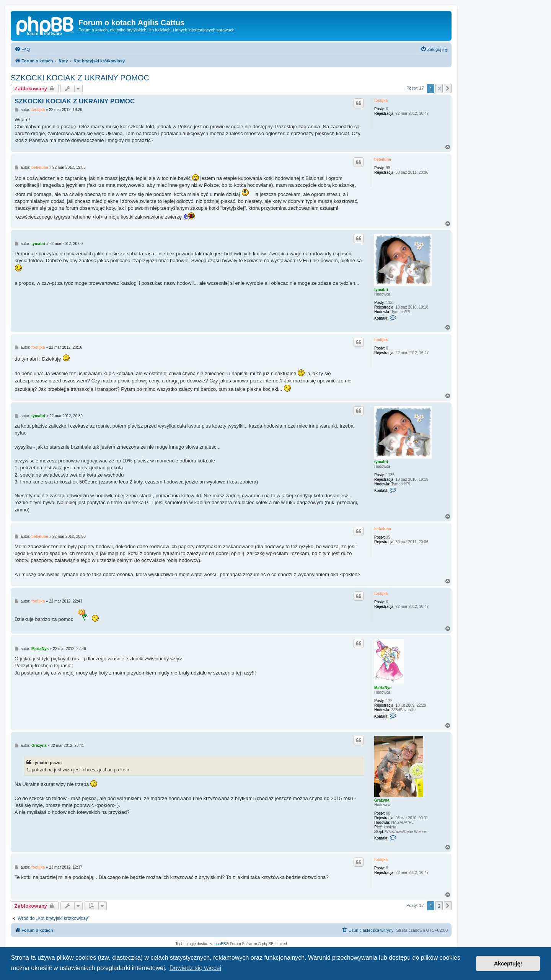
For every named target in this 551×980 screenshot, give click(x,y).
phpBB (220, 944)
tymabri (381, 290)
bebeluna (383, 159)
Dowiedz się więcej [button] (195, 968)
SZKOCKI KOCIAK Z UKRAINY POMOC (80, 78)
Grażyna (382, 800)
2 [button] (439, 88)
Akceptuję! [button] (508, 964)
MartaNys (383, 688)
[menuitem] (22, 49)
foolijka (381, 100)
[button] (448, 88)
